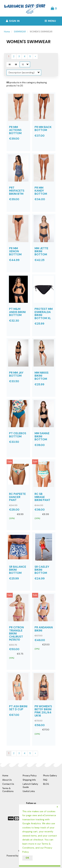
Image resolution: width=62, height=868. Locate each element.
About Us (7, 780)
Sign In (13, 21)
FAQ (45, 780)
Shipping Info (29, 780)
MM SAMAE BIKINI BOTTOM (42, 436)
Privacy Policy (30, 776)
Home (7, 32)
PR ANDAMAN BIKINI (44, 629)
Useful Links (29, 791)
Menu (50, 21)
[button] (54, 8)
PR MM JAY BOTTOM (16, 374)
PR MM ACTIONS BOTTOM (15, 130)
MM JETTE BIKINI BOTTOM (41, 251)
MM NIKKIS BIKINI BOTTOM (41, 376)
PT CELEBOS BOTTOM (18, 435)
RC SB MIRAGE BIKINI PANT (42, 497)
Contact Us (8, 784)
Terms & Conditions (8, 790)
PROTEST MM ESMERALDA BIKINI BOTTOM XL (44, 314)
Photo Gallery (50, 776)
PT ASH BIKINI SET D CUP (18, 708)
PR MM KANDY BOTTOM (41, 191)
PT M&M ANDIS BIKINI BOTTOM (17, 312)
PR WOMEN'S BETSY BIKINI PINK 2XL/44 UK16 (43, 711)
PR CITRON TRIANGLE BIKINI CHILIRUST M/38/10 (16, 633)
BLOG (46, 784)
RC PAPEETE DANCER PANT (17, 497)
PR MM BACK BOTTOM (43, 129)
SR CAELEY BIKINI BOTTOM (42, 570)
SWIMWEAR (20, 32)
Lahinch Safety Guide (30, 786)
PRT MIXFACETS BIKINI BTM (17, 191)
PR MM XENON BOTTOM (15, 251)
